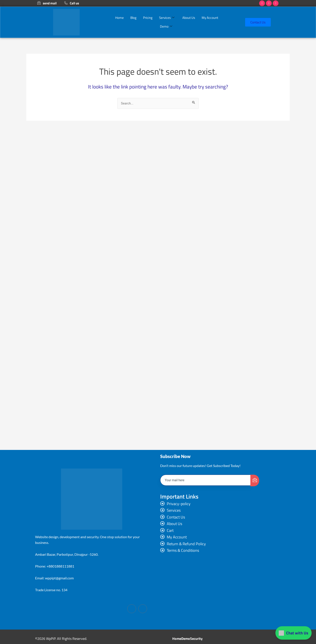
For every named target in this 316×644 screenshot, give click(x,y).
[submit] (255, 481)
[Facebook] (132, 609)
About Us (189, 18)
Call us (72, 3)
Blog (133, 18)
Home (119, 18)
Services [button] (167, 18)
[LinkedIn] (143, 609)
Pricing (148, 18)
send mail (47, 3)
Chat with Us (294, 633)
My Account (210, 18)
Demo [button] (166, 27)
